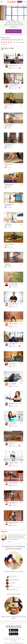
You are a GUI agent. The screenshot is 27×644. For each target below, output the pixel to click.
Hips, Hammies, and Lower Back (10, 145)
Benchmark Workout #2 (14, 304)
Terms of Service (18, 639)
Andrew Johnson (13, 285)
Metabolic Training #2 (14, 523)
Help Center (19, 638)
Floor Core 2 (12, 363)
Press (10, 638)
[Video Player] (13, 13)
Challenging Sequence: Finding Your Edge (10, 185)
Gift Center (14, 641)
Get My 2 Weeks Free (13, 31)
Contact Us (6, 639)
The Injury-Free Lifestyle (14, 23)
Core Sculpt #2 (13, 383)
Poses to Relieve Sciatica (10, 105)
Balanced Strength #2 (14, 483)
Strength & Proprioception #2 (14, 503)
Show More (4, 44)
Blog (23, 639)
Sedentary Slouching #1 (14, 65)
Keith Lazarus (12, 484)
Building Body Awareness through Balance (10, 204)
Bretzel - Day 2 (13, 443)
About (7, 638)
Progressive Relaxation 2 (14, 284)
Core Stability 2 (13, 423)
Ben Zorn (11, 305)
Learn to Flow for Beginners (10, 165)
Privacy (11, 639)
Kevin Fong (12, 67)
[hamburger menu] (1, 2)
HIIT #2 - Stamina (13, 324)
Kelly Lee (11, 405)
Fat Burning (7, 264)
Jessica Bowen (13, 365)
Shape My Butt (8, 224)
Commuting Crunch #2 (14, 344)
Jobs (14, 638)
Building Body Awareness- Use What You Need (10, 125)
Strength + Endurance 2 (14, 463)
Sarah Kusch (12, 325)
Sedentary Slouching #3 (14, 85)
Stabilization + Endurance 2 (14, 403)
